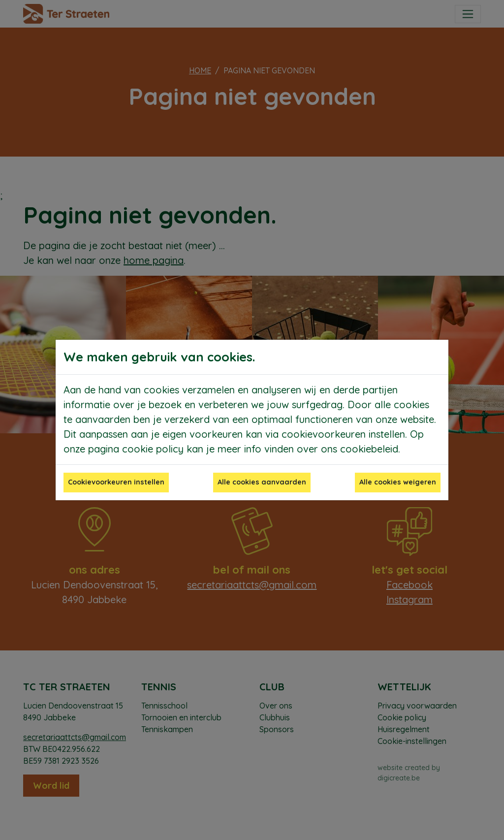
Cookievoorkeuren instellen (116, 482)
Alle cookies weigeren (398, 482)
